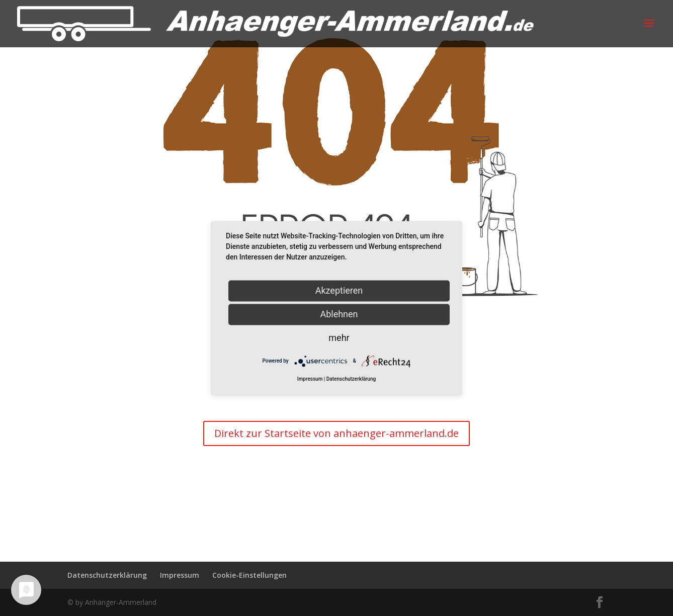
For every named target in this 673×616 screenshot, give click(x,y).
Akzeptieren (339, 290)
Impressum (180, 575)
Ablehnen (339, 314)
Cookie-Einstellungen (249, 575)
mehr (339, 338)
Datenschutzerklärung (107, 575)
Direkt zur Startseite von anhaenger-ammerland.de (337, 433)
